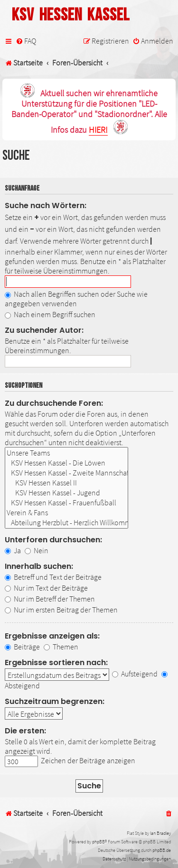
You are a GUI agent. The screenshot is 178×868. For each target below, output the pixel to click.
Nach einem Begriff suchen (50, 314)
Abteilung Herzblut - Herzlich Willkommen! (66, 523)
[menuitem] (26, 41)
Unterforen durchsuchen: (53, 540)
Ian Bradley (160, 833)
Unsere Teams (66, 453)
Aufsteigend (135, 674)
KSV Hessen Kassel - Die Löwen (66, 463)
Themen (61, 647)
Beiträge (22, 647)
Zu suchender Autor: (44, 330)
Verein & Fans (66, 513)
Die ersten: (25, 731)
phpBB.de (162, 850)
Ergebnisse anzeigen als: (52, 636)
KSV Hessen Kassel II (66, 483)
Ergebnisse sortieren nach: (56, 662)
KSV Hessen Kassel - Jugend (66, 493)
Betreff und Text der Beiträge (53, 577)
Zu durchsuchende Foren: (54, 403)
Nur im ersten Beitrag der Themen (61, 610)
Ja (13, 550)
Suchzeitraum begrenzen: (55, 701)
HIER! (98, 130)
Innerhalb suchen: (39, 566)
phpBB (98, 842)
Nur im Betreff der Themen (50, 599)
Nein (37, 550)
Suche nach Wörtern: (46, 206)
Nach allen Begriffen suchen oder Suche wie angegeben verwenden (76, 299)
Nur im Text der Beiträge (46, 588)
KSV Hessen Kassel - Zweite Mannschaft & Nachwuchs (66, 473)
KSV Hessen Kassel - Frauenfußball (66, 503)
